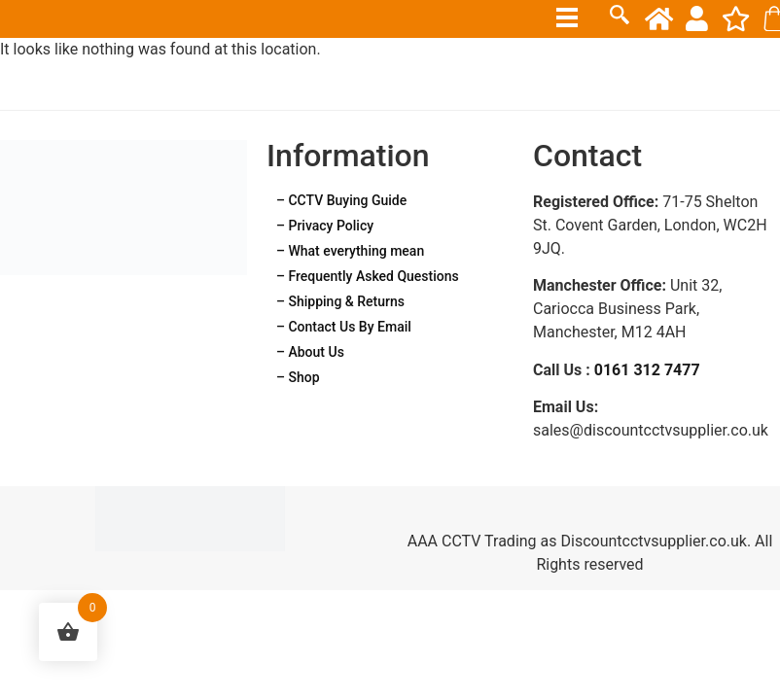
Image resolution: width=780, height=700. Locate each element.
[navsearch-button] (620, 18)
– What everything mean (350, 251)
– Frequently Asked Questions (368, 276)
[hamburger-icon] (567, 17)
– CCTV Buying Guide (341, 200)
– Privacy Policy (325, 226)
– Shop (298, 377)
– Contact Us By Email (344, 327)
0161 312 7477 (647, 370)
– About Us (310, 352)
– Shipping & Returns (340, 301)
